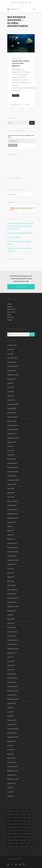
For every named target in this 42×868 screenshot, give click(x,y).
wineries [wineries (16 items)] (26, 847)
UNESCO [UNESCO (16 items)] (28, 843)
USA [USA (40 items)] (33, 843)
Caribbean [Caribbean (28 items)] (30, 814)
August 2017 (12, 522)
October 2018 (12, 476)
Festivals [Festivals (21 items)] (15, 821)
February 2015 (12, 632)
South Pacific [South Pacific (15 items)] (11, 843)
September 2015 (13, 606)
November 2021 (13, 366)
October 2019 (12, 434)
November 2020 (13, 404)
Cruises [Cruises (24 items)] (10, 818)
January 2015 (12, 636)
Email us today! (21, 287)
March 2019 (11, 459)
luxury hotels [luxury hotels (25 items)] (20, 830)
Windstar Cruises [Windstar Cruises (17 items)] (19, 847)
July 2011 (10, 788)
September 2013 (13, 699)
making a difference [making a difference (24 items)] (13, 834)
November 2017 (13, 514)
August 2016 (12, 564)
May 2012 (11, 754)
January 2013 (12, 724)
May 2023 (11, 349)
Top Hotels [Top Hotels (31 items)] (22, 843)
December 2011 (13, 767)
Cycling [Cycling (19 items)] (24, 818)
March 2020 (11, 413)
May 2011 (11, 796)
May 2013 (11, 716)
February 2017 (12, 543)
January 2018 (12, 505)
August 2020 (12, 408)
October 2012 (12, 733)
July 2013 (10, 708)
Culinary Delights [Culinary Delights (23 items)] (17, 818)
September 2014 (13, 649)
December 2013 (13, 687)
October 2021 (12, 371)
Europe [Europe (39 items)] (10, 821)
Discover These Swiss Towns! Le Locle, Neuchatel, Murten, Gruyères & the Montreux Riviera (20, 226)
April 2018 (11, 497)
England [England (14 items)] (29, 818)
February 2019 (12, 463)
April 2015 (11, 623)
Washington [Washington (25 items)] (11, 847)
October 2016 (12, 556)
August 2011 (12, 783)
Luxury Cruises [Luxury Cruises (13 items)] (11, 830)
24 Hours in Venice (14, 237)
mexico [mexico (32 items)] (21, 834)
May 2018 (11, 493)
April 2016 (11, 581)
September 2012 (13, 737)
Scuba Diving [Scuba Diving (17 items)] (31, 837)
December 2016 (13, 548)
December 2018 (13, 467)
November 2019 (13, 429)
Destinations (14, 37)
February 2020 (12, 417)
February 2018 (12, 501)
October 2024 (12, 345)
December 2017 (13, 510)
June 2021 (11, 387)
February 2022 (12, 358)
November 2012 (13, 729)
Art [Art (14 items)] (20, 811)
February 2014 (12, 678)
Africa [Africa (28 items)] (16, 811)
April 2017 (11, 535)
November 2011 (13, 771)
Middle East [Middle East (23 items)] (27, 834)
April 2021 (11, 396)
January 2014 (12, 682)
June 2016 (11, 573)
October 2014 (12, 644)
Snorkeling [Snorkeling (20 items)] (15, 840)
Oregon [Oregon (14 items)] (10, 837)
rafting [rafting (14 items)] (25, 837)
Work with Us (12, 309)
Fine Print (11, 317)
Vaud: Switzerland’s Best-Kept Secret (20, 233)
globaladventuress (15, 105)
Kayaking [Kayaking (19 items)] (27, 827)
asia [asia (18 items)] (23, 811)
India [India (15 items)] (19, 827)
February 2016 (12, 590)
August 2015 (12, 611)
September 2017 (13, 518)
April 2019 (11, 455)
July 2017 (10, 526)
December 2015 (13, 598)
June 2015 (11, 619)
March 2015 (11, 628)
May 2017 (11, 531)
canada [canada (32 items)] (24, 814)
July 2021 (10, 383)
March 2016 (11, 585)
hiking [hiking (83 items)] (24, 824)
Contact (10, 307)
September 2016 (13, 560)
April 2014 (11, 670)
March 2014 (11, 674)
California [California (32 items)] (18, 814)
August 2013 (12, 703)
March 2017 (11, 539)
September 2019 (13, 438)
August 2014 (12, 653)
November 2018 (13, 472)
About (9, 304)
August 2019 (12, 442)
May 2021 (11, 392)
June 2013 (11, 712)
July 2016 (10, 569)
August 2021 (12, 379)
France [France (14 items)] (25, 821)
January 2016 (12, 594)
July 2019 (10, 446)
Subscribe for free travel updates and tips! (21, 136)
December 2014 (13, 640)
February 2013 (12, 720)
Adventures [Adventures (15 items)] (11, 811)
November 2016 (13, 552)
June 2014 (11, 661)
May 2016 (11, 577)
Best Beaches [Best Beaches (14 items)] (11, 814)
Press (9, 315)
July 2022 (10, 354)
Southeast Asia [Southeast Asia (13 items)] (23, 840)
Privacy (10, 320)
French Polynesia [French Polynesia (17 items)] (12, 824)
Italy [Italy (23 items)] (23, 827)
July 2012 (10, 745)
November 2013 (13, 691)
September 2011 (13, 779)
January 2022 (12, 362)
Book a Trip (11, 312)
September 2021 (13, 375)
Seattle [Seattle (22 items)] (10, 840)
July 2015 (10, 615)
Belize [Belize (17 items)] (27, 811)
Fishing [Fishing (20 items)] (20, 821)
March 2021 (11, 400)
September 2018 (13, 480)
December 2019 (13, 425)
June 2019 (11, 451)
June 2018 (11, 488)
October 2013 (12, 695)
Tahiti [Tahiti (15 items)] (17, 843)
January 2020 (12, 421)
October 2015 (12, 602)
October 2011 (12, 775)
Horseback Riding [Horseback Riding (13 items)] (12, 827)
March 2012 (11, 758)
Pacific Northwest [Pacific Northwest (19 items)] (17, 837)
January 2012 (12, 762)
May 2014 (11, 665)
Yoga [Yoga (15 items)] (31, 847)
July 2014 (10, 657)
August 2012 (12, 741)
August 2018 (12, 484)
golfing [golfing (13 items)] (19, 824)
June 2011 (11, 792)
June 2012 (11, 750)
